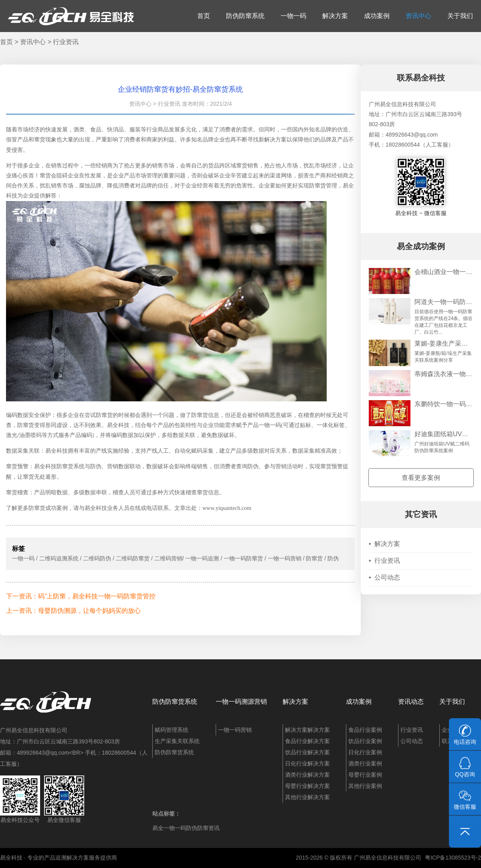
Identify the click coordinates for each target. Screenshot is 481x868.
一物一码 (293, 16)
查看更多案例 (421, 478)
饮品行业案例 (365, 741)
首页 (204, 16)
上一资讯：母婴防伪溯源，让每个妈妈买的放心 (73, 611)
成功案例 (377, 16)
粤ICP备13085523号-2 (453, 858)
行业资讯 (66, 42)
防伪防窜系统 (245, 16)
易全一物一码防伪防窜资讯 (186, 828)
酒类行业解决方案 (307, 775)
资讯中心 (418, 16)
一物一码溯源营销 (241, 702)
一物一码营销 (235, 730)
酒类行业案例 (365, 763)
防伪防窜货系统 (175, 702)
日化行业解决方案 (307, 763)
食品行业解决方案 (307, 741)
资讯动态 (411, 702)
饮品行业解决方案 (307, 752)
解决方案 (335, 16)
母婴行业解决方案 (307, 786)
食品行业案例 (365, 730)
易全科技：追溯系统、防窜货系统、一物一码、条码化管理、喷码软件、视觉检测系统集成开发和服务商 (71, 16)
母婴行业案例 (365, 775)
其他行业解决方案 (307, 797)
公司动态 (384, 577)
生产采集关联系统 (177, 741)
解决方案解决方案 (307, 730)
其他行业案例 (365, 786)
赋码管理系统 (172, 730)
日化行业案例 (365, 752)
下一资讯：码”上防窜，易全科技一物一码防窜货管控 (81, 596)
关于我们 (460, 16)
